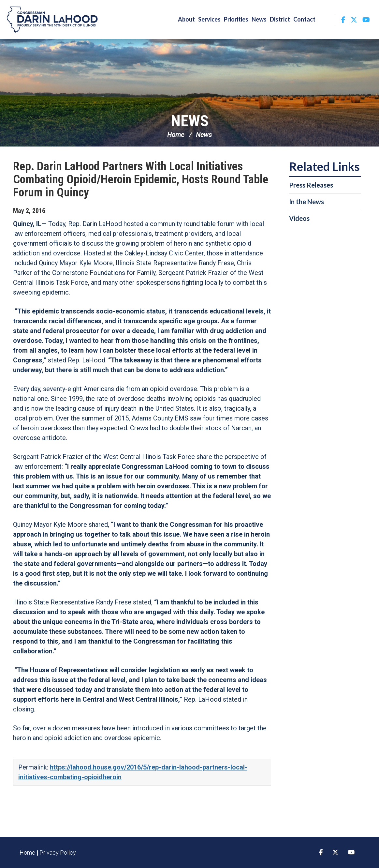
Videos (299, 218)
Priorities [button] (236, 19)
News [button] (259, 19)
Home (176, 135)
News (190, 121)
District (280, 19)
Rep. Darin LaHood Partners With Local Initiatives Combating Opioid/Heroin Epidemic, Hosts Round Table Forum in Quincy (141, 179)
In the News (306, 202)
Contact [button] (304, 19)
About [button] (186, 19)
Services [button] (209, 19)
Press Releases (311, 185)
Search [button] (326, 19)
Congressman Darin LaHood (52, 20)
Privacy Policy (58, 853)
